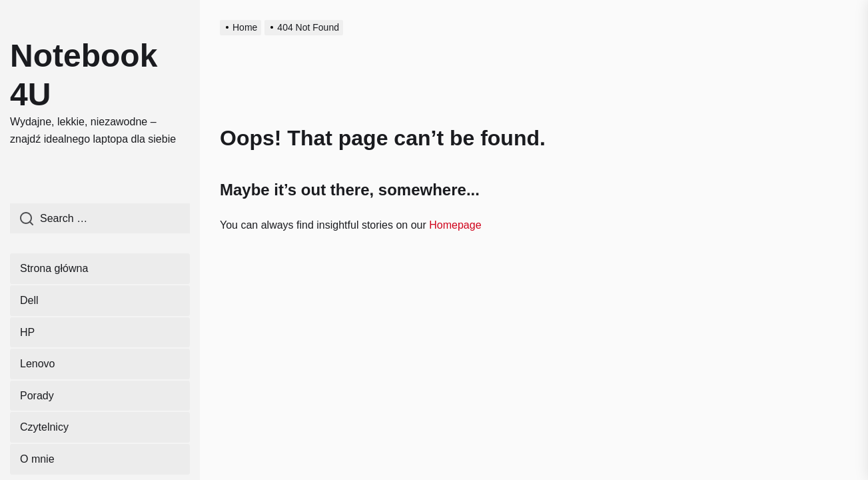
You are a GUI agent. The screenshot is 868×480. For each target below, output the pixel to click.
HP (27, 332)
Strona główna (54, 268)
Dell (29, 300)
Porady (37, 396)
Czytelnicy (44, 427)
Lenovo (38, 364)
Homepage (455, 225)
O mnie (37, 459)
